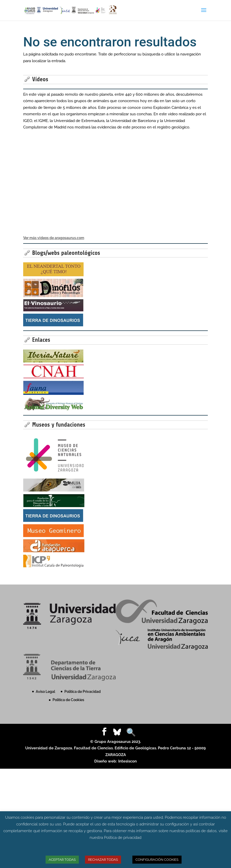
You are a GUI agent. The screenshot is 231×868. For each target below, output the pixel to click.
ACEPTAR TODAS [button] (62, 860)
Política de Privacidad (83, 692)
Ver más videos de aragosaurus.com (54, 238)
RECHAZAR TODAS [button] (103, 860)
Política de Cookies (68, 700)
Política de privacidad (123, 838)
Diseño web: (106, 761)
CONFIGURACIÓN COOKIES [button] (157, 860)
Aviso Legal (45, 692)
